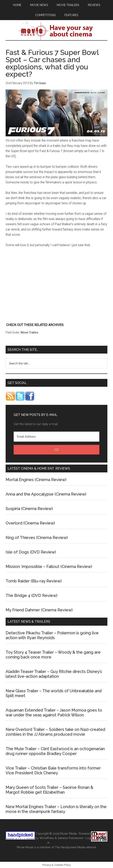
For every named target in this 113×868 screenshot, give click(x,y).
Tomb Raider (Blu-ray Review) (34, 581)
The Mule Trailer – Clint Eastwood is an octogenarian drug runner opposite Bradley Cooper (55, 751)
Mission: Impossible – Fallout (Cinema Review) (49, 567)
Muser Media (68, 834)
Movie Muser (57, 31)
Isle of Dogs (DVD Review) (31, 552)
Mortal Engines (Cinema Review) (36, 480)
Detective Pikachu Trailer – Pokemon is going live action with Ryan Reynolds (52, 635)
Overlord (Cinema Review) (30, 523)
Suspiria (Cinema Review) (29, 509)
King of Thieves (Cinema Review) (37, 538)
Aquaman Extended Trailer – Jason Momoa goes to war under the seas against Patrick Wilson (54, 713)
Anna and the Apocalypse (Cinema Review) (46, 494)
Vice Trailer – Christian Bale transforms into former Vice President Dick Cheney (53, 770)
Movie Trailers (30, 332)
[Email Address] (57, 437)
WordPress (47, 838)
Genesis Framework (70, 838)
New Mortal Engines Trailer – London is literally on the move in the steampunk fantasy (56, 809)
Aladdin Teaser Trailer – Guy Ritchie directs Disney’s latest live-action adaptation (54, 674)
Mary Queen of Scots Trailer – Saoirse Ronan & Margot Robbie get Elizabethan (49, 790)
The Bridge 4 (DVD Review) (32, 595)
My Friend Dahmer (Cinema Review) (39, 610)
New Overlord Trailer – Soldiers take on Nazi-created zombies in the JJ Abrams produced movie (55, 732)
